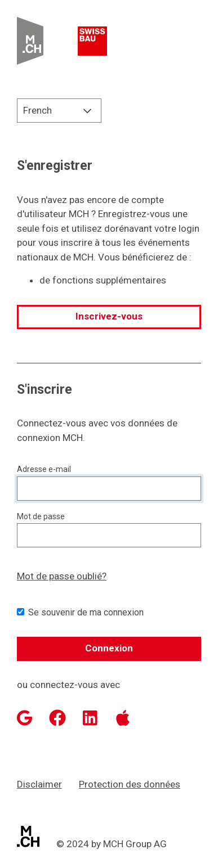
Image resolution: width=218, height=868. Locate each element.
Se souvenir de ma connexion (86, 612)
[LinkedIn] (90, 718)
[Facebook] (57, 718)
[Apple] (123, 718)
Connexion (109, 648)
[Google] (25, 718)
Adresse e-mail (44, 469)
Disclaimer (39, 784)
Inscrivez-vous (109, 316)
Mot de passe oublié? (62, 576)
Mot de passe (41, 516)
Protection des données (130, 784)
